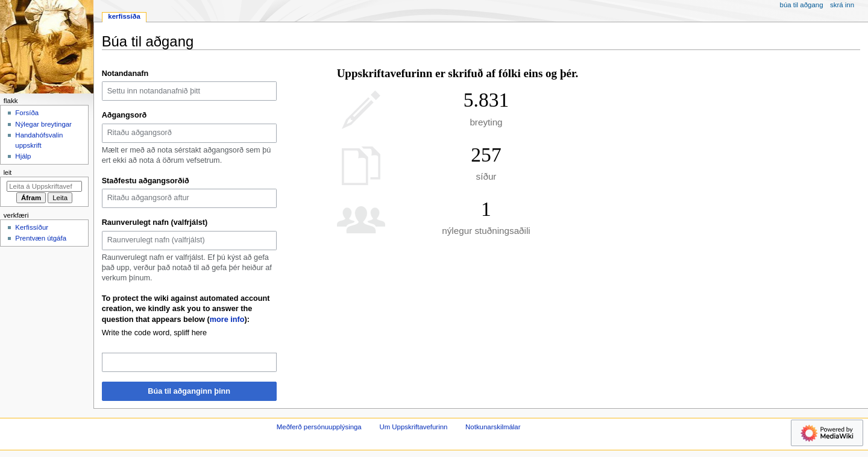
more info (227, 320)
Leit (8, 172)
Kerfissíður (32, 227)
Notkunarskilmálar (493, 427)
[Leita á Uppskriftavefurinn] (44, 186)
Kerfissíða (124, 16)
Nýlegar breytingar (43, 124)
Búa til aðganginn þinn (189, 391)
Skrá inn (842, 5)
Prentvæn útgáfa (41, 238)
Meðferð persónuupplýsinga (319, 427)
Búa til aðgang (802, 5)
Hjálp (23, 156)
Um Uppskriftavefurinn (413, 427)
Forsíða (27, 113)
